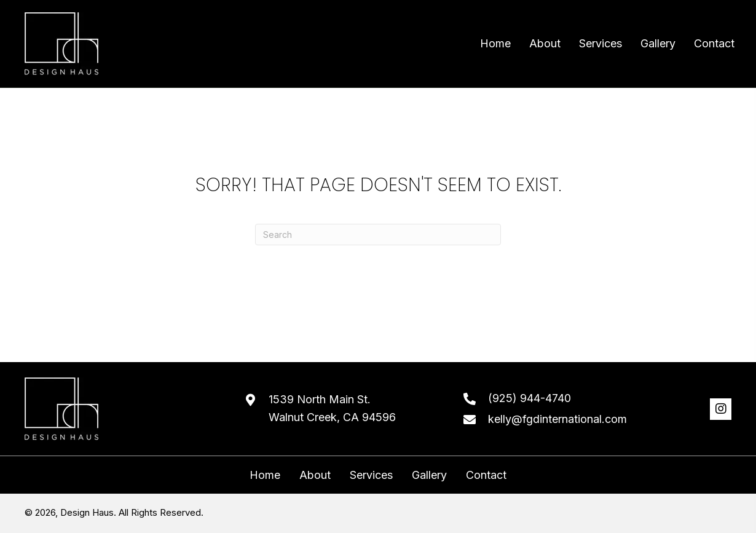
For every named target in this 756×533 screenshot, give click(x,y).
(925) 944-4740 (530, 398)
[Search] (378, 235)
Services (371, 475)
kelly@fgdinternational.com (557, 419)
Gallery (429, 475)
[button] (721, 409)
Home (265, 475)
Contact (486, 475)
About (315, 475)
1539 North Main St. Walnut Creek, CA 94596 (332, 408)
